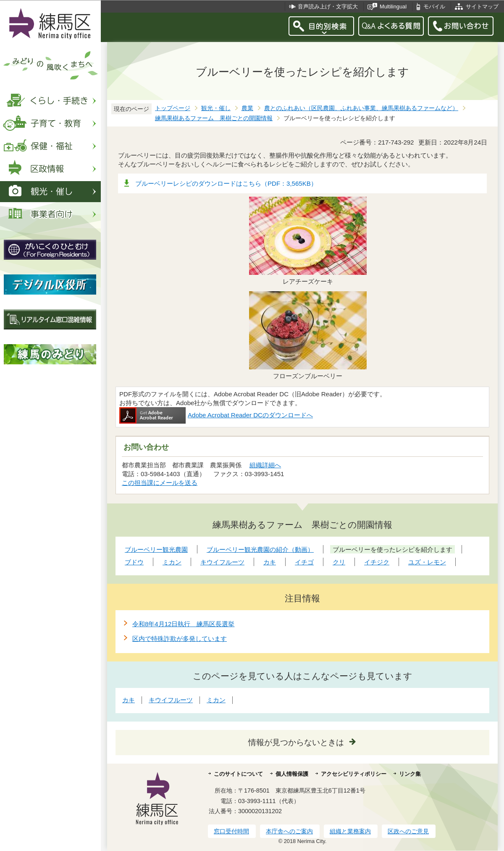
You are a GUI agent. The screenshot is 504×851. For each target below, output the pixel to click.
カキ (129, 700)
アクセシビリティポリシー (354, 774)
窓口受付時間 (231, 831)
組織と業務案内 (350, 831)
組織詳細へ (265, 465)
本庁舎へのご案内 (289, 831)
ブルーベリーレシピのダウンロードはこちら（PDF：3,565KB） (226, 183)
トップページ (173, 108)
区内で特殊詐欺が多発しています (180, 639)
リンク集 (410, 774)
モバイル (434, 7)
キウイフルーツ (171, 700)
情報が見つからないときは (296, 742)
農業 (247, 108)
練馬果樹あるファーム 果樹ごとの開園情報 (214, 118)
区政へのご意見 (408, 831)
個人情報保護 (292, 774)
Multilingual (393, 7)
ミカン (216, 700)
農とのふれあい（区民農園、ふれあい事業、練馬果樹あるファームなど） (361, 108)
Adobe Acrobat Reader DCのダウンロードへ (216, 415)
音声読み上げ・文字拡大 (328, 7)
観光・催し (216, 108)
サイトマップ (482, 7)
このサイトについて (238, 774)
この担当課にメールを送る (160, 483)
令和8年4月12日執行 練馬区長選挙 (183, 624)
